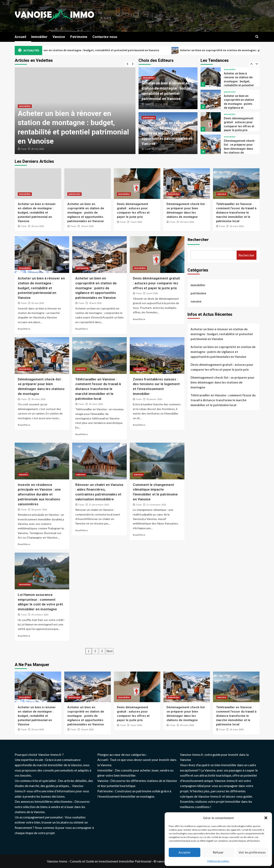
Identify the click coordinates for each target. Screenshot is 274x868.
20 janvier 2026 (39, 510)
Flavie (24, 149)
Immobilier (39, 37)
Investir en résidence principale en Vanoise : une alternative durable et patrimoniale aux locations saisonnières (39, 494)
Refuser (218, 852)
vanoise (222, 194)
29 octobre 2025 (40, 615)
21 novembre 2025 (156, 505)
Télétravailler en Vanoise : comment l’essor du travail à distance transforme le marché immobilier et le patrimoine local (236, 213)
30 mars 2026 (187, 222)
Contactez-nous (105, 37)
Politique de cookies (218, 861)
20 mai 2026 (38, 149)
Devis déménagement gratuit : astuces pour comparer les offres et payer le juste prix (156, 283)
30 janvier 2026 (154, 399)
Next (110, 651)
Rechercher (198, 239)
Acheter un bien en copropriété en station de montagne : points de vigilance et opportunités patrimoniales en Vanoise (168, 133)
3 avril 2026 (136, 222)
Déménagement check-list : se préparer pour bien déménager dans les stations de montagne (240, 149)
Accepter (185, 852)
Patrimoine (79, 37)
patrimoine (149, 118)
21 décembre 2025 (99, 505)
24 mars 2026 (237, 226)
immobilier (25, 106)
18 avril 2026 (161, 149)
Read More (24, 329)
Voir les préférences (252, 852)
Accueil (20, 37)
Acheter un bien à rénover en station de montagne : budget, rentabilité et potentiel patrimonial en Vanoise (107, 50)
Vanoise (59, 37)
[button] (266, 818)
